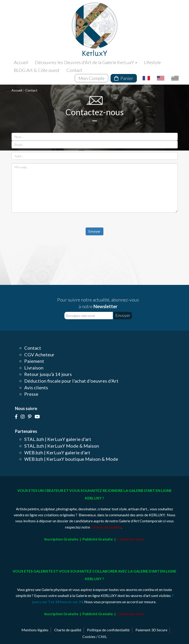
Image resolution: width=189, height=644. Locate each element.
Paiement (34, 361)
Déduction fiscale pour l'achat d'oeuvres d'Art (71, 381)
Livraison (34, 368)
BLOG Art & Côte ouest (37, 70)
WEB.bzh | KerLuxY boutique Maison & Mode (71, 459)
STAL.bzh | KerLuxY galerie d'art (58, 439)
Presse (31, 394)
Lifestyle (152, 62)
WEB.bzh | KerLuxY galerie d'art (57, 452)
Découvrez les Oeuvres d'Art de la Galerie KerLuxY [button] (86, 62)
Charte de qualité (68, 630)
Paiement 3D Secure (151, 630)
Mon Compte (91, 78)
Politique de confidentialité (108, 630)
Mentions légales (35, 630)
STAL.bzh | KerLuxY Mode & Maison (62, 446)
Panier (124, 78)
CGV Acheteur (39, 354)
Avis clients (36, 387)
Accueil (21, 62)
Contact (74, 70)
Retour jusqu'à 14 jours (48, 374)
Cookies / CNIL (95, 637)
